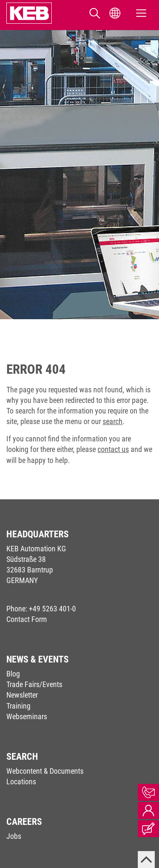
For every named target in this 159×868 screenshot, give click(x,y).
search (113, 421)
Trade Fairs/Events (34, 684)
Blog (13, 674)
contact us (113, 449)
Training (18, 706)
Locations (21, 782)
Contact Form (27, 619)
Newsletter (22, 695)
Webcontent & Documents (45, 771)
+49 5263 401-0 (52, 609)
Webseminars (27, 716)
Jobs (14, 836)
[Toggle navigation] (141, 13)
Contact (148, 792)
